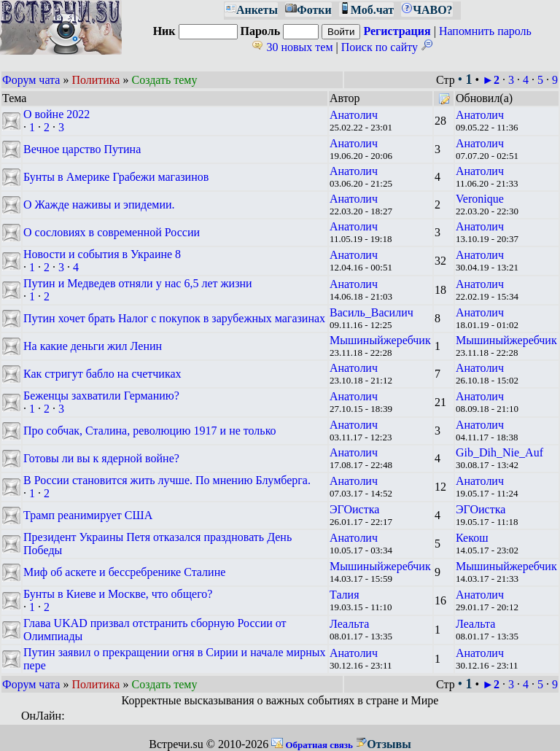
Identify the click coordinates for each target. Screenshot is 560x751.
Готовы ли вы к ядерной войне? (101, 458)
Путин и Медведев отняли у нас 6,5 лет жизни (138, 283)
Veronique (480, 199)
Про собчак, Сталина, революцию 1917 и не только (150, 431)
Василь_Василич (372, 312)
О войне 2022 (57, 114)
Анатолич (354, 115)
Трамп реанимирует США (88, 515)
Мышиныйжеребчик (380, 340)
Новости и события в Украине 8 (102, 254)
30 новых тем (292, 47)
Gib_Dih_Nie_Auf (499, 452)
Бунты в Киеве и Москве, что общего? (118, 594)
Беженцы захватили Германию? (101, 396)
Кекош (472, 538)
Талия (345, 595)
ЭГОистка (354, 509)
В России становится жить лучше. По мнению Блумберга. (167, 480)
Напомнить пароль (485, 31)
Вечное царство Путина (82, 149)
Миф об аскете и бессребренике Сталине (124, 572)
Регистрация (397, 31)
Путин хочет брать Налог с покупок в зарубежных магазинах (174, 318)
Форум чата (31, 80)
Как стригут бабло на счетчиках (102, 374)
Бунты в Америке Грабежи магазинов (116, 177)
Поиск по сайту (387, 47)
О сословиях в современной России (112, 232)
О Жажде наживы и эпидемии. (99, 205)
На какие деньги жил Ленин (93, 346)
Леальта (349, 624)
